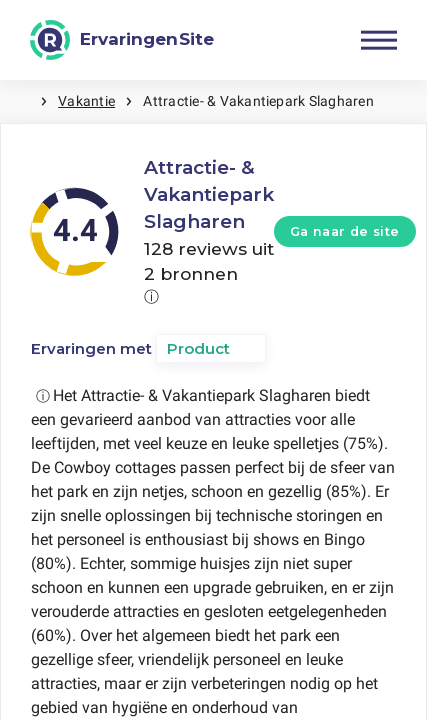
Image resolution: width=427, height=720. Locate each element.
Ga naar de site (345, 231)
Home (20, 101)
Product (198, 348)
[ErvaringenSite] (122, 40)
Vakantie (86, 101)
